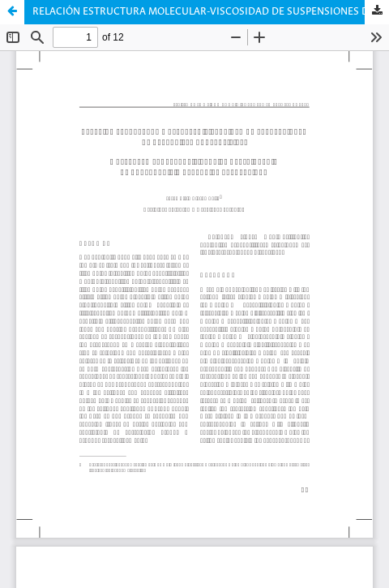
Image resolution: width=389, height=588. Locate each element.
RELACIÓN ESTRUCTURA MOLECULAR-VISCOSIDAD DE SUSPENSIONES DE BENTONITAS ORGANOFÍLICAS (211, 12)
